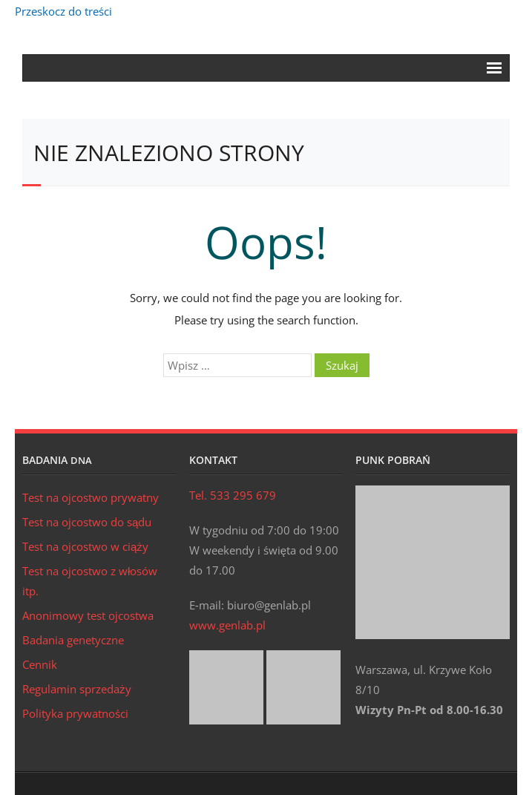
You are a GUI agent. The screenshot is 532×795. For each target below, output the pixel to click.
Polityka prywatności (75, 713)
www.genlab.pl (227, 625)
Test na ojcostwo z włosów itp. (90, 581)
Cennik (40, 664)
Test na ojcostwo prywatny (91, 497)
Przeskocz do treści (63, 11)
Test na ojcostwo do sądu (87, 522)
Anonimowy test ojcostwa (88, 615)
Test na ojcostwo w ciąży (85, 546)
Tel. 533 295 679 (233, 495)
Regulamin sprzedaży (77, 689)
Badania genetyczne (73, 640)
